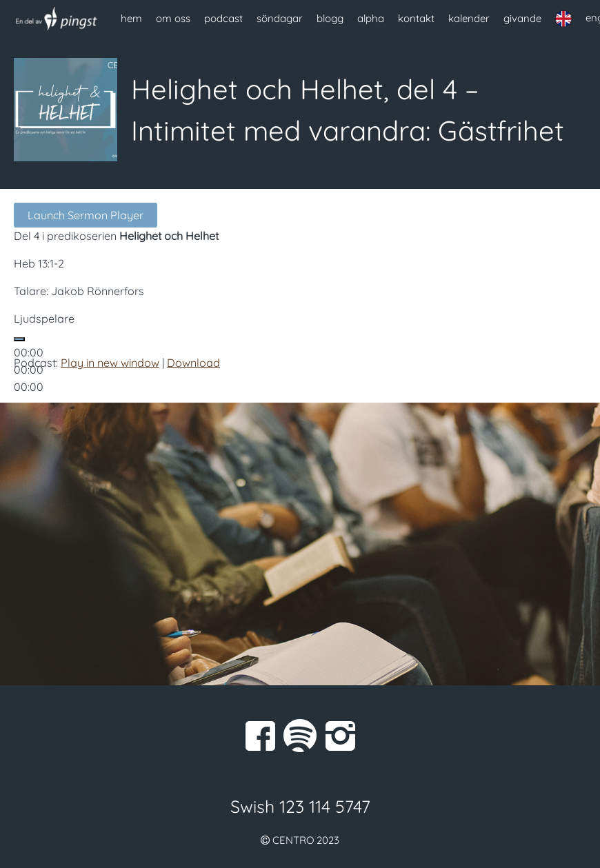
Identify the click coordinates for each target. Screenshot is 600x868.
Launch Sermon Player (86, 215)
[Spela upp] (19, 339)
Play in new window (110, 363)
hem (131, 18)
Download (193, 363)
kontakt (416, 18)
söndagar (280, 18)
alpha (371, 18)
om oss (173, 18)
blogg (330, 18)
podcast (223, 18)
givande (522, 18)
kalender (469, 18)
